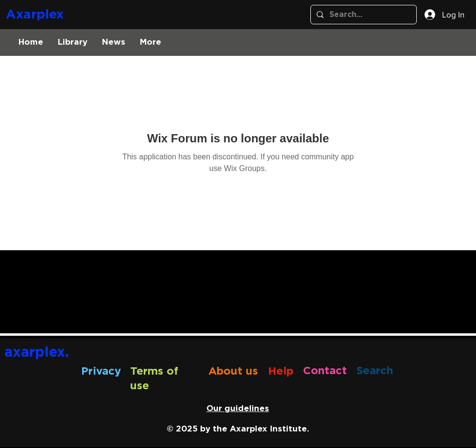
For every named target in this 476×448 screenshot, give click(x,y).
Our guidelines (238, 408)
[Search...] (363, 15)
